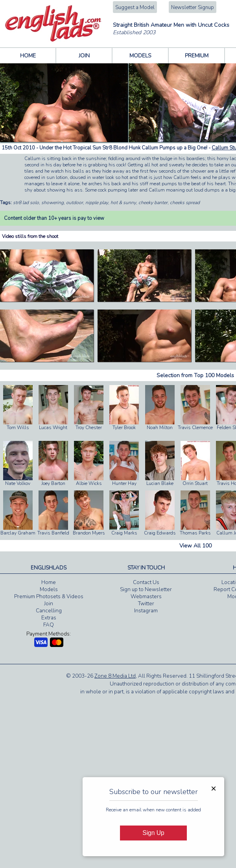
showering (53, 203)
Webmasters (146, 597)
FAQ (49, 625)
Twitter (146, 604)
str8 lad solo (26, 203)
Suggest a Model (135, 7)
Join (49, 604)
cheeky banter (153, 203)
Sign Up (153, 833)
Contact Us (146, 582)
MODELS (140, 56)
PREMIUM (197, 56)
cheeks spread (185, 203)
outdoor (75, 203)
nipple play (97, 203)
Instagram (146, 611)
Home (49, 582)
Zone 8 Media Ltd (115, 676)
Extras (49, 618)
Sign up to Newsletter (146, 590)
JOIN (84, 56)
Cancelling (49, 611)
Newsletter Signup (193, 7)
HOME (28, 56)
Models (49, 590)
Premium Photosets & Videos (49, 597)
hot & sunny (123, 203)
